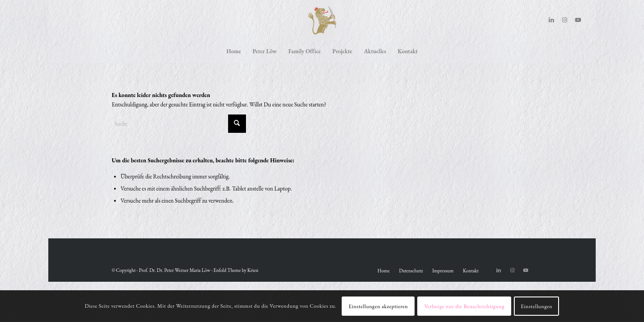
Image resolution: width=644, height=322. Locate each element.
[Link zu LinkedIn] (551, 20)
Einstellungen (536, 306)
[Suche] (179, 124)
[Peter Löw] (322, 20)
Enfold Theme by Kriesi (236, 270)
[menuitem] (234, 51)
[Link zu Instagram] (565, 20)
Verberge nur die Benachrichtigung (464, 306)
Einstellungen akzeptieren (379, 306)
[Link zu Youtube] (578, 20)
